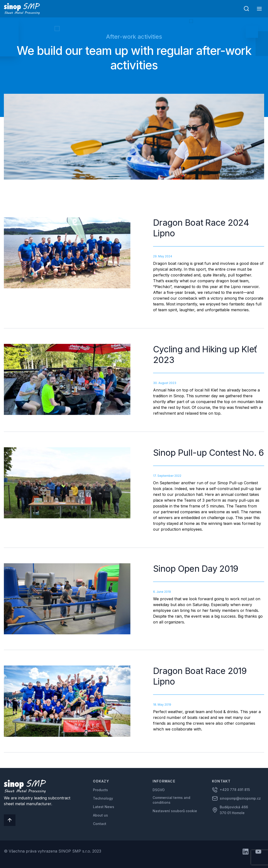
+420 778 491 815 (235, 790)
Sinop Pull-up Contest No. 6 (208, 453)
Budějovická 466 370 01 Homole (234, 810)
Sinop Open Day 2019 (196, 569)
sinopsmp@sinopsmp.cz (240, 798)
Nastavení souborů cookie (175, 811)
